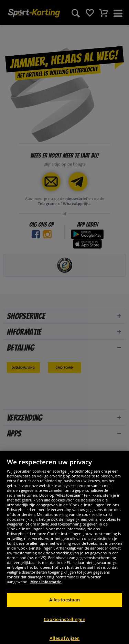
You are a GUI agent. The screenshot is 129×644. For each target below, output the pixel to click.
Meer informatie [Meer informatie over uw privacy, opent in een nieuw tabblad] (46, 590)
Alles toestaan (65, 608)
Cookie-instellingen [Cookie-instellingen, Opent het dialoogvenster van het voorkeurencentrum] (64, 627)
